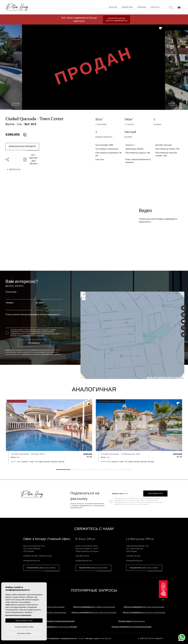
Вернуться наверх (151, 639)
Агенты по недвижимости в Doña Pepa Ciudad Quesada (144, 612)
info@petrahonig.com (32, 561)
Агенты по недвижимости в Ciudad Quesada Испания (57, 627)
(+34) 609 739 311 (45, 556)
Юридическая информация (49, 639)
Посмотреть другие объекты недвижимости (116, 20)
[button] (12, 159)
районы (142, 7)
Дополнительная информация (18, 615)
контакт (155, 7)
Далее (173, 104)
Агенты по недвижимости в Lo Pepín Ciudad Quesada (144, 607)
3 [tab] (94, 470)
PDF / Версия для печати (30, 159)
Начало (113, 7)
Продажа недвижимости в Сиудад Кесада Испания (131, 627)
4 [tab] (109, 470)
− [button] (84, 298)
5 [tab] (125, 470)
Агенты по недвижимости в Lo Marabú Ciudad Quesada (94, 607)
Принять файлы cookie (24, 620)
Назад (15, 104)
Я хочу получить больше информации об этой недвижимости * (33, 314)
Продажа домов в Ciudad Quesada (131, 621)
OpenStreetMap (164, 378)
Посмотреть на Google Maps (41, 568)
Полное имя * (11, 292)
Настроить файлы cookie (24, 627)
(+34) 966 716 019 (82, 556)
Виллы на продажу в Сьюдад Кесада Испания (57, 621)
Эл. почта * (40, 303)
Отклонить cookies (24, 633)
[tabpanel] (49, 431)
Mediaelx (108, 639)
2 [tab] (79, 470)
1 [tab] (63, 470)
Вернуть (14, 170)
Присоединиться (155, 493)
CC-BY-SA (180, 378)
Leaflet (150, 378)
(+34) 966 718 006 (30, 556)
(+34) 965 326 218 (133, 556)
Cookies (81, 639)
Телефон (9, 303)
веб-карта (89, 639)
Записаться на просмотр (22, 146)
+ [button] (84, 295)
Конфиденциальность (69, 639)
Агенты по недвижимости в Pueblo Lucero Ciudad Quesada (94, 612)
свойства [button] (127, 7)
